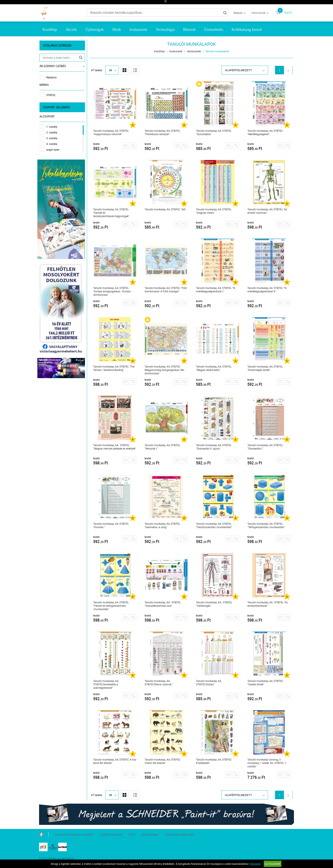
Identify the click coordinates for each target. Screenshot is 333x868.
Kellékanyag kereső (247, 30)
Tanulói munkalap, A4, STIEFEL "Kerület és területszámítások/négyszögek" (112, 213)
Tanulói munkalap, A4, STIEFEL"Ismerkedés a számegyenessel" (106, 684)
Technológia (165, 30)
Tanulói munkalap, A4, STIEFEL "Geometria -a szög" (163, 525)
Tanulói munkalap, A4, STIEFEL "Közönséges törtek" (266, 368)
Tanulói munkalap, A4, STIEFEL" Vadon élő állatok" (163, 761)
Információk (259, 13)
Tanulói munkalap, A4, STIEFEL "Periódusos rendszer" (163, 132)
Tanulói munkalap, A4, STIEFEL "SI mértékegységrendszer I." (216, 290)
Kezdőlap (50, 30)
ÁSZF (132, 834)
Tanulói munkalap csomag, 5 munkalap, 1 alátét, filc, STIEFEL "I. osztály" (267, 763)
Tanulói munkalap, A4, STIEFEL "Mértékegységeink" (266, 132)
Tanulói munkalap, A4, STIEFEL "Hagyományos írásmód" (111, 132)
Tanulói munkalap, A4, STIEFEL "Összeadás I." (266, 447)
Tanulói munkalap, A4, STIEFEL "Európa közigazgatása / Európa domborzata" (112, 291)
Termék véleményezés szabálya (74, 834)
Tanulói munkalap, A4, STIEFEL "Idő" (166, 209)
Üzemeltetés (214, 30)
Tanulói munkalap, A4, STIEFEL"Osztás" (209, 683)
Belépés (238, 13)
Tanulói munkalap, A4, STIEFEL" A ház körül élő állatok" (115, 761)
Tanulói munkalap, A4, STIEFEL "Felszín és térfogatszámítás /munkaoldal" (111, 606)
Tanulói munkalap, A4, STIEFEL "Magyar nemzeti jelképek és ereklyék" (115, 447)
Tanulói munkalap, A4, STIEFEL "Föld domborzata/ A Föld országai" (166, 290)
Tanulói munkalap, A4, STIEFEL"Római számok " (159, 683)
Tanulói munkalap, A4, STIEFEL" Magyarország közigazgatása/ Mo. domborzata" (165, 370)
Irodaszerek (138, 30)
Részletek (255, 864)
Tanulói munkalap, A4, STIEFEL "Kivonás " (111, 525)
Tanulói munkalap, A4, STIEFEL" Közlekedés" (214, 761)
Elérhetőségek (150, 834)
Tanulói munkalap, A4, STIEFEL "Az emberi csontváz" (268, 211)
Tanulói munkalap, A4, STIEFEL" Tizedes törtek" (266, 683)
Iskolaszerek (194, 51)
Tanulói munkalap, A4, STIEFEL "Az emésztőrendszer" (268, 604)
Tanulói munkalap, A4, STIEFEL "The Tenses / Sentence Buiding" (114, 368)
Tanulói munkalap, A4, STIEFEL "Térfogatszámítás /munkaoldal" (267, 525)
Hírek (117, 30)
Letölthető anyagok (111, 834)
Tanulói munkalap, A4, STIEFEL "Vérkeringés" (214, 604)
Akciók (71, 30)
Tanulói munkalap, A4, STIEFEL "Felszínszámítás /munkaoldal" (214, 525)
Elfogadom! (273, 864)
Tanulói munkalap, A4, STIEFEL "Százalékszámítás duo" (163, 604)
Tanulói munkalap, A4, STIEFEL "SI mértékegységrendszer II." (267, 290)
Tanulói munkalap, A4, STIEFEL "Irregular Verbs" (214, 211)
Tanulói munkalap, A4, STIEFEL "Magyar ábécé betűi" (214, 368)
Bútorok (189, 30)
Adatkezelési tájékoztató (180, 834)
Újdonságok (95, 30)
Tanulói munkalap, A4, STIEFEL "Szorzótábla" (214, 132)
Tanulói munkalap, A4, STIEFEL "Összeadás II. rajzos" (214, 447)
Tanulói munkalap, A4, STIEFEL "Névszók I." (163, 447)
